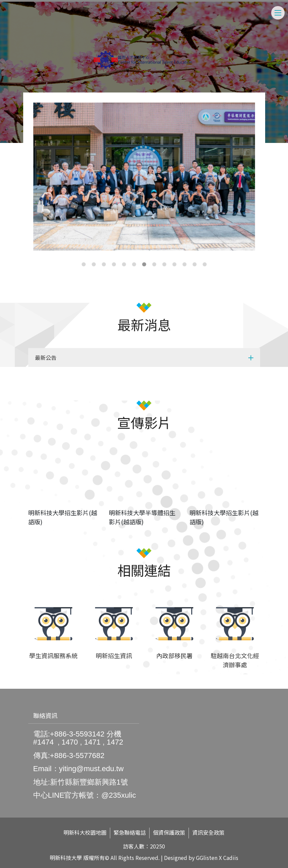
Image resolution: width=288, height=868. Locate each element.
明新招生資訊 (114, 655)
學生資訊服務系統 (53, 655)
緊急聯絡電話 (130, 833)
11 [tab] (184, 264)
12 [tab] (195, 264)
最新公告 (46, 357)
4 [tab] (114, 264)
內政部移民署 (174, 655)
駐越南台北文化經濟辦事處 (235, 660)
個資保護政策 (169, 833)
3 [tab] (104, 264)
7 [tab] (144, 264)
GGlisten (207, 858)
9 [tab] (164, 264)
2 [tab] (94, 264)
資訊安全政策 (208, 833)
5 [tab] (124, 264)
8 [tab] (154, 264)
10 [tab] (174, 264)
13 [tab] (205, 264)
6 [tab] (134, 264)
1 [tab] (84, 264)
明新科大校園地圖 (85, 833)
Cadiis (231, 858)
